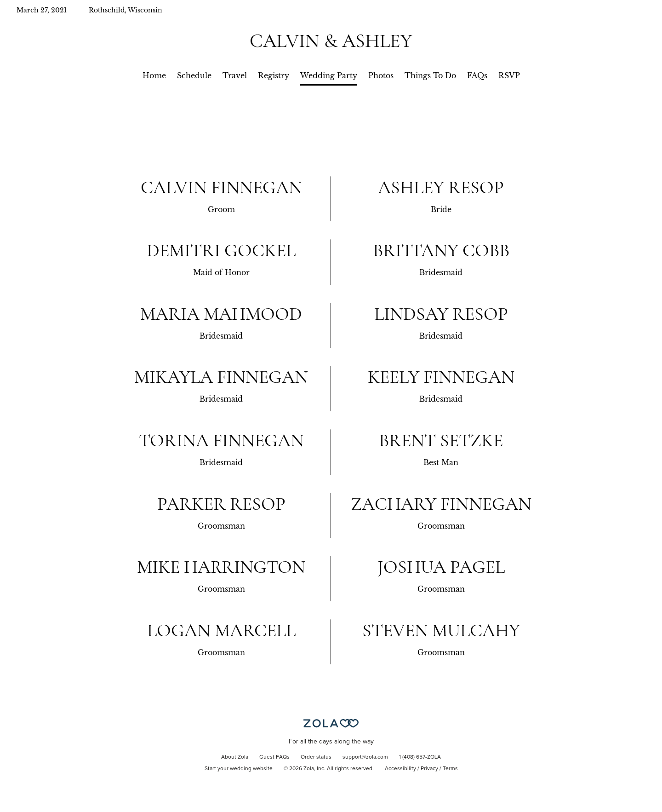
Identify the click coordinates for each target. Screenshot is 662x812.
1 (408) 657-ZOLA (420, 757)
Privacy (429, 769)
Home (154, 75)
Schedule (194, 75)
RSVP (509, 75)
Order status (316, 757)
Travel (235, 75)
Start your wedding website (239, 769)
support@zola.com (365, 757)
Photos (381, 75)
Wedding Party (329, 75)
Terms (450, 769)
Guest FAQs (274, 757)
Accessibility (400, 769)
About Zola (235, 757)
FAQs (477, 75)
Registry (274, 75)
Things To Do (430, 75)
